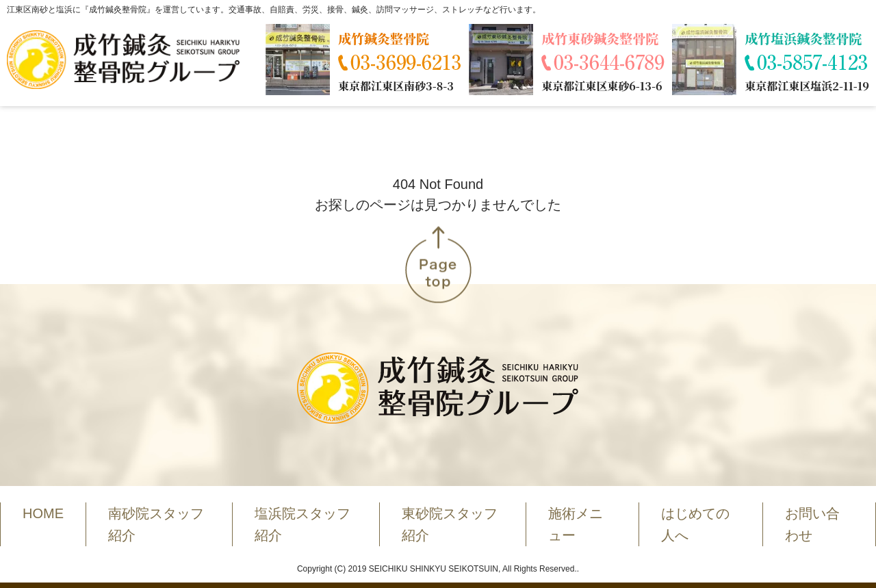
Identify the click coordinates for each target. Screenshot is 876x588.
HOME (43, 513)
